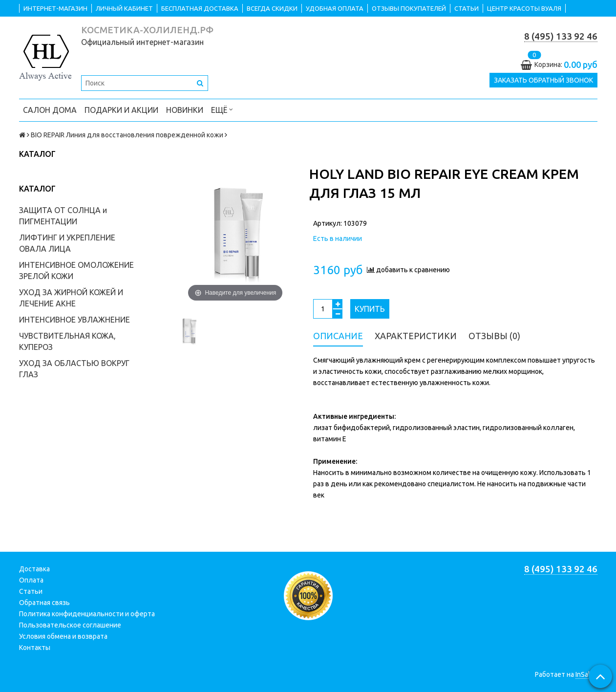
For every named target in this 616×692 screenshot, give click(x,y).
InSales (586, 674)
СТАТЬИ (467, 8)
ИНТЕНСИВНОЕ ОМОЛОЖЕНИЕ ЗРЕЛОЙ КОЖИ (76, 270)
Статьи (31, 591)
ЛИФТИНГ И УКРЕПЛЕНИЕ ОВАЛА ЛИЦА (67, 243)
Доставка (34, 569)
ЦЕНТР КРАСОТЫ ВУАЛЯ (524, 8)
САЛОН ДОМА (50, 110)
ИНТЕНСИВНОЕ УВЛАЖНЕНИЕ (74, 320)
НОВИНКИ (185, 110)
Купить (370, 309)
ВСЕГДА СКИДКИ (272, 8)
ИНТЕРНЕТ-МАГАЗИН (55, 8)
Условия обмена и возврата (63, 636)
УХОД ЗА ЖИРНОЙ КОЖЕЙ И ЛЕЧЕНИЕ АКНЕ (71, 298)
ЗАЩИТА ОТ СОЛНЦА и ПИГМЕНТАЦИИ (63, 216)
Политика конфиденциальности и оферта (87, 614)
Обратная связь (44, 603)
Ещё (222, 109)
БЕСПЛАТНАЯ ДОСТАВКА (200, 8)
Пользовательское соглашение (70, 625)
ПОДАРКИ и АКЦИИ (121, 110)
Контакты (35, 648)
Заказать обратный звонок (543, 80)
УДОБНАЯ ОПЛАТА (335, 8)
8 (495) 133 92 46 (561, 36)
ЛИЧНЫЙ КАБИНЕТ (124, 8)
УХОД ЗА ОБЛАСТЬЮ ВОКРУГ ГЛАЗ (74, 369)
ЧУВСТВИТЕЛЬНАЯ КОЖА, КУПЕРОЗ (67, 341)
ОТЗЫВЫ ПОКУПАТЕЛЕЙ (409, 8)
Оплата (31, 580)
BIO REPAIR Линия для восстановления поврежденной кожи (127, 135)
